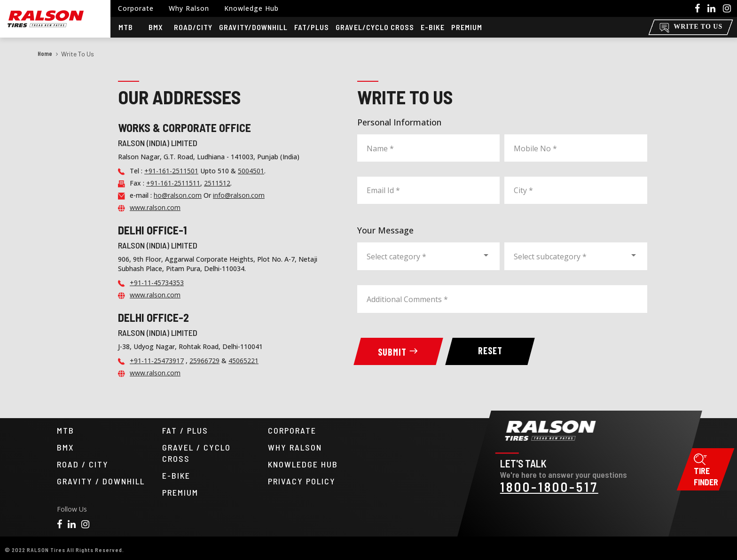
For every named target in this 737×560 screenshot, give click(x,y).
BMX (65, 447)
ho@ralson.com (178, 195)
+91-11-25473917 (157, 361)
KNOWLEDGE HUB (303, 464)
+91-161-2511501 (171, 171)
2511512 (217, 183)
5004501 (251, 171)
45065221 (243, 361)
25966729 (204, 361)
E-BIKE (176, 475)
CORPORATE (292, 430)
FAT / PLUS (185, 430)
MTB (66, 430)
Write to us (78, 54)
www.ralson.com (155, 207)
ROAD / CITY (83, 464)
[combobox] (428, 255)
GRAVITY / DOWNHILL (101, 481)
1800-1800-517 (549, 487)
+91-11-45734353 (157, 283)
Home (45, 53)
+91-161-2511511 (173, 183)
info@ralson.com (239, 195)
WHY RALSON (295, 447)
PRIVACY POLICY (302, 481)
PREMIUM (180, 492)
